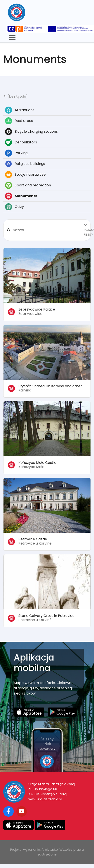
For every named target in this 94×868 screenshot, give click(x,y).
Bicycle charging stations (31, 132)
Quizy (14, 207)
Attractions (20, 110)
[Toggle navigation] (12, 38)
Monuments (21, 196)
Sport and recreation (28, 185)
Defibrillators (21, 142)
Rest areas (19, 121)
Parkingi (17, 153)
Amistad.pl (50, 850)
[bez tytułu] (15, 96)
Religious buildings (25, 164)
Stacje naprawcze (25, 175)
